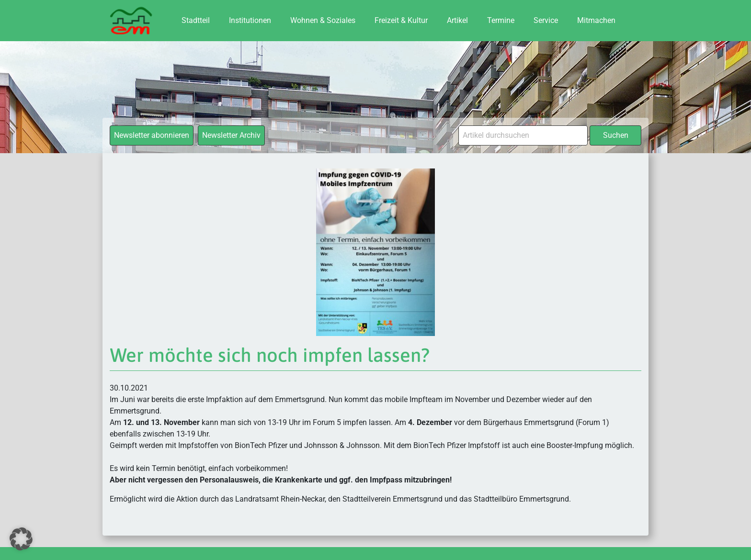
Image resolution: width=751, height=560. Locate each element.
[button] (21, 539)
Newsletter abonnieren (152, 135)
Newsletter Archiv (231, 135)
